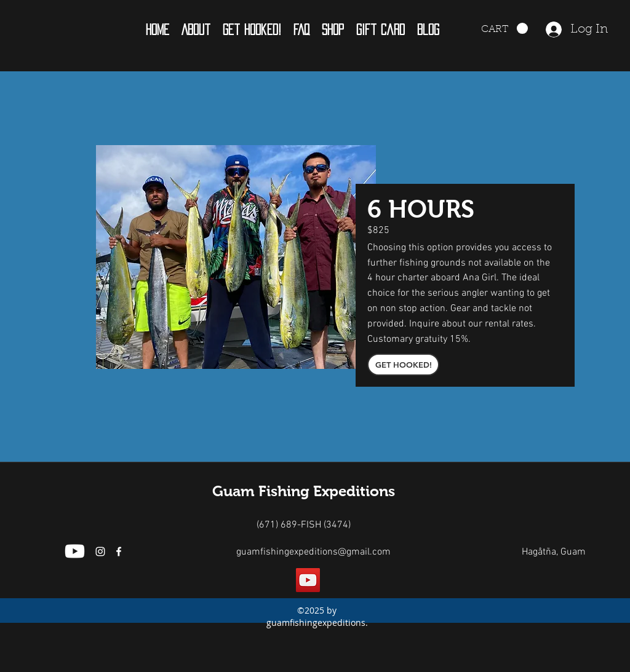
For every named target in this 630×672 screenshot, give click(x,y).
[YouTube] (308, 580)
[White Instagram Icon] (100, 551)
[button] (196, 30)
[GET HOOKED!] (403, 365)
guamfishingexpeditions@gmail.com (313, 552)
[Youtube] (75, 551)
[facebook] (119, 551)
